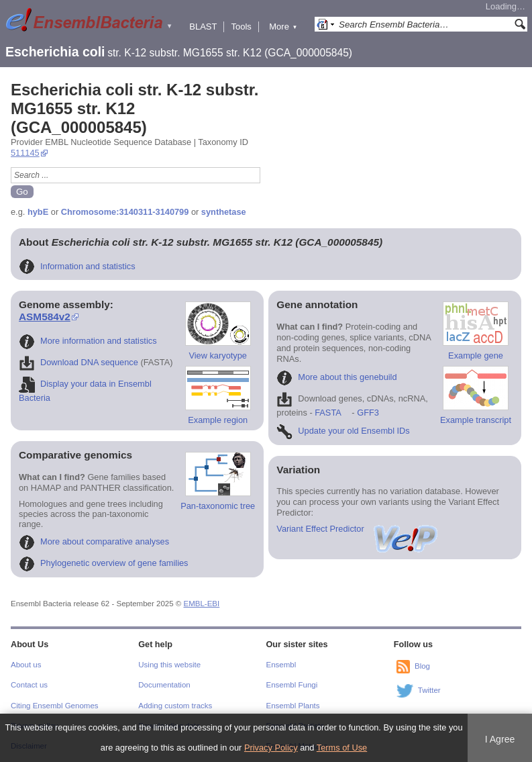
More (283, 27)
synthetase (224, 212)
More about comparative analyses (94, 541)
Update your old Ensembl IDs (343, 431)
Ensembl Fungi (292, 685)
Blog (422, 666)
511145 (25, 153)
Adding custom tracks (175, 706)
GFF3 (367, 413)
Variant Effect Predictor (358, 529)
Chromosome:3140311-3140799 (125, 212)
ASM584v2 (45, 317)
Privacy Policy (271, 748)
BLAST (203, 27)
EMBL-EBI (202, 604)
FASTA (328, 413)
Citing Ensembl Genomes (55, 706)
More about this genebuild (336, 377)
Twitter (429, 690)
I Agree (500, 739)
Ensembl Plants (293, 706)
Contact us (29, 685)
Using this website (169, 665)
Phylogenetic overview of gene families (104, 563)
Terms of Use (342, 748)
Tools (241, 27)
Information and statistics (77, 266)
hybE (38, 212)
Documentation (164, 685)
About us (26, 665)
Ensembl (281, 665)
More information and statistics (88, 341)
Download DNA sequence (78, 362)
